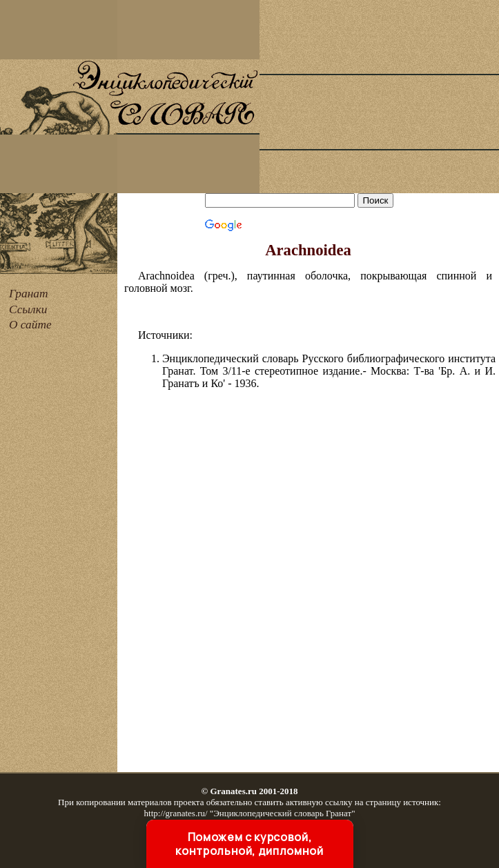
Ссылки (28, 309)
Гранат (28, 294)
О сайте (30, 325)
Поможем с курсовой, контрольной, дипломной (249, 844)
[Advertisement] (379, 97)
